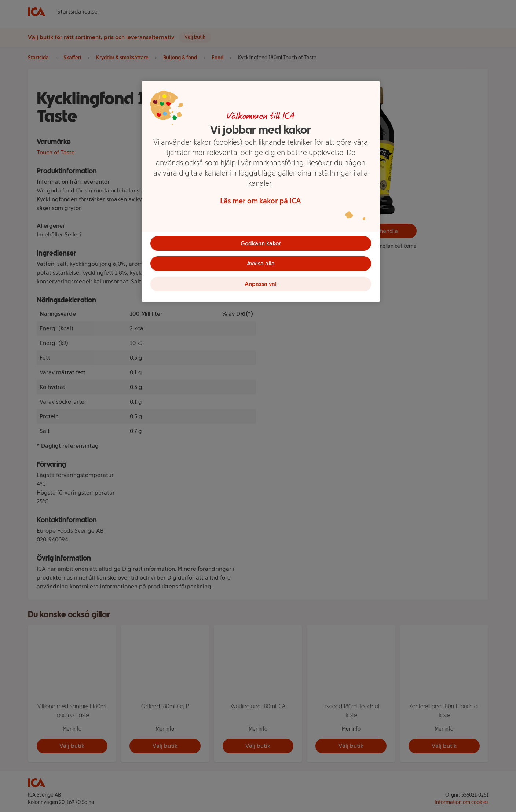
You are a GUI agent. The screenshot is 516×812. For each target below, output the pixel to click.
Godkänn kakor (261, 243)
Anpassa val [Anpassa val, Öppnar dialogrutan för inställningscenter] (261, 284)
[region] (261, 192)
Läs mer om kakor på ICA (261, 201)
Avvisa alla (261, 264)
